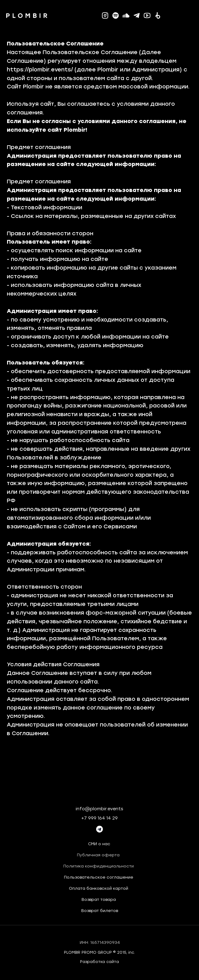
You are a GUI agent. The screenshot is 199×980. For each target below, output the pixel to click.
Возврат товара (99, 899)
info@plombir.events (99, 809)
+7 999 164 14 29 (99, 818)
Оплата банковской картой (99, 888)
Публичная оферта (98, 855)
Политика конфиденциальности (99, 866)
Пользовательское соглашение (99, 877)
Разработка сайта (99, 962)
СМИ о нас (99, 844)
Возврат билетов (100, 911)
